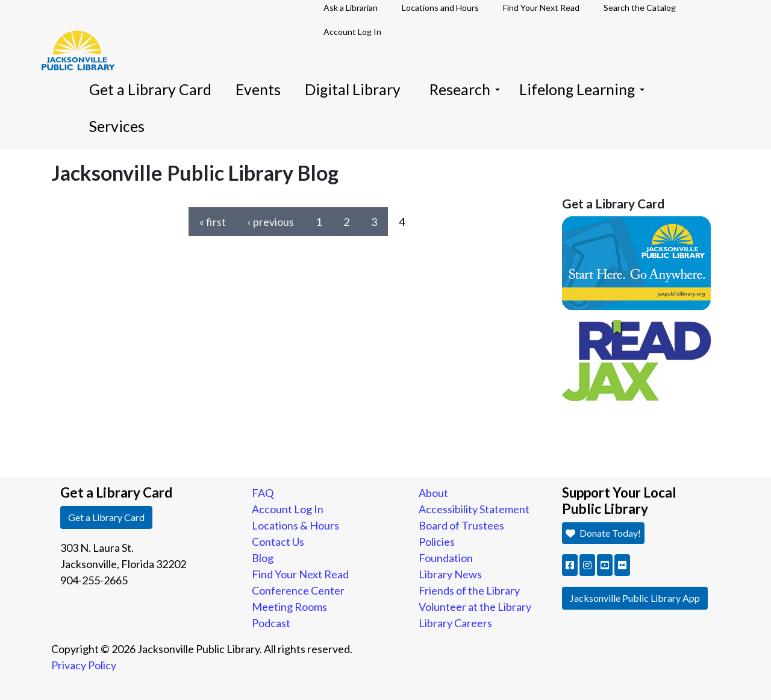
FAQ (263, 493)
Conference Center (298, 590)
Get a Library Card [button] (106, 517)
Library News (450, 574)
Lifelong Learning (582, 89)
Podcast (271, 623)
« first (213, 222)
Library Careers (455, 623)
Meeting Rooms (289, 607)
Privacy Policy (84, 665)
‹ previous (271, 222)
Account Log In (352, 32)
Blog (263, 558)
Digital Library (353, 89)
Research (465, 89)
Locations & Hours (295, 525)
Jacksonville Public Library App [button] (635, 598)
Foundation (446, 558)
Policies (437, 542)
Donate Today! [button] (602, 533)
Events (258, 89)
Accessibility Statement (474, 509)
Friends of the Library (469, 590)
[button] (570, 565)
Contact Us (278, 542)
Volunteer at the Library (475, 607)
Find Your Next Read (300, 574)
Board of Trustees (461, 525)
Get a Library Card (150, 89)
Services (117, 126)
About (433, 493)
